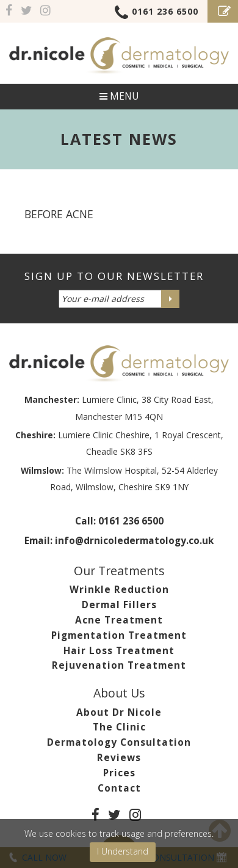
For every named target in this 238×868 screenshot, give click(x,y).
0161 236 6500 (157, 13)
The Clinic (119, 727)
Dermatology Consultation (119, 742)
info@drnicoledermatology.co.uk (134, 541)
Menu (119, 96)
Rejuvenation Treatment (119, 665)
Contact (119, 788)
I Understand (123, 851)
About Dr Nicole (119, 712)
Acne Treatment (119, 620)
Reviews (119, 758)
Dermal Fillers (119, 605)
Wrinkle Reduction (119, 590)
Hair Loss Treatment (119, 651)
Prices (119, 773)
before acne (59, 214)
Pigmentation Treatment (119, 635)
